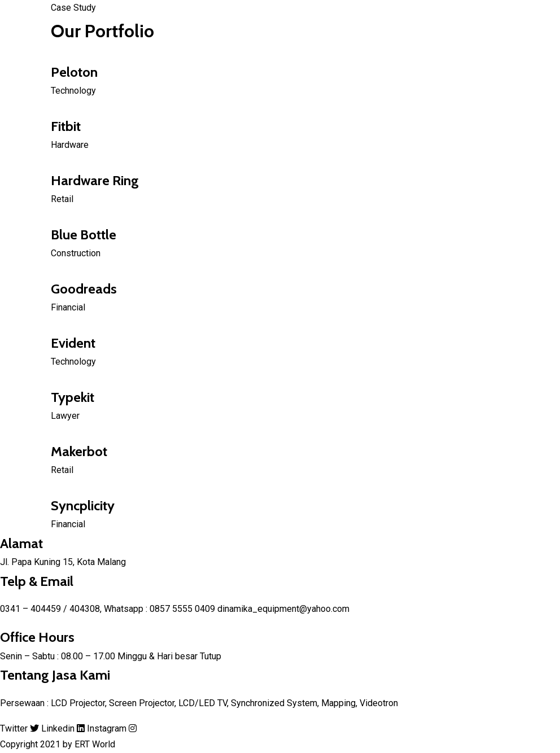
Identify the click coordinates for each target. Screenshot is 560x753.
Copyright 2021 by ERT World (58, 744)
